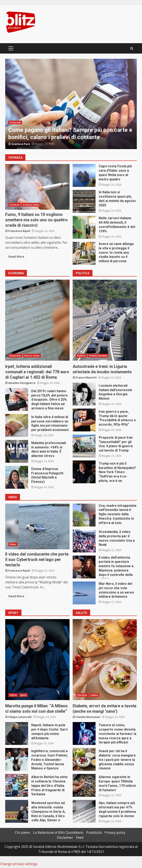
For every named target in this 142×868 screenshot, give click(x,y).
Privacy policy (115, 832)
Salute (94, 695)
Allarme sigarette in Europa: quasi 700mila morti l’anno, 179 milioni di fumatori (84, 785)
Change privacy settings (19, 864)
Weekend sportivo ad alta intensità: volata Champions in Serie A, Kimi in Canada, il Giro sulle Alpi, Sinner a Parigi (17, 811)
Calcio (13, 695)
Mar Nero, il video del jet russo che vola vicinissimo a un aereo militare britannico (84, 593)
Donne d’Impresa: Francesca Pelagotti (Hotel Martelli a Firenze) (17, 477)
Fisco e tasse (32, 356)
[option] (71, 104)
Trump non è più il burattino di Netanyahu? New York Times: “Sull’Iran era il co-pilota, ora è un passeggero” (84, 472)
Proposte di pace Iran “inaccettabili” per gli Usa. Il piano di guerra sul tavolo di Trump (84, 446)
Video (13, 544)
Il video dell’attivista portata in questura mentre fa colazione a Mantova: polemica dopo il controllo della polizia (84, 567)
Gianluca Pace (21, 144)
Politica (81, 356)
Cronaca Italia (31, 205)
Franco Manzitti (86, 378)
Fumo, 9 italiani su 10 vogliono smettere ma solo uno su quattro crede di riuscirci (37, 187)
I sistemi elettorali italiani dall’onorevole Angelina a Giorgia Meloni (84, 394)
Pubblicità (94, 832)
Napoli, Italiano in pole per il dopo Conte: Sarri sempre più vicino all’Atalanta (17, 733)
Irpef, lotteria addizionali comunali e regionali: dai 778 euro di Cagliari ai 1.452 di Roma (37, 320)
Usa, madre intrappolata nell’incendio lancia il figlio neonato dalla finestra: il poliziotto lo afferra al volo (84, 515)
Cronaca (14, 205)
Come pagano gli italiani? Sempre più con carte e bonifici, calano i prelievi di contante (71, 104)
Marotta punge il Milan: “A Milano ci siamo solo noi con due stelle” (37, 660)
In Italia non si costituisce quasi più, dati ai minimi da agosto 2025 (84, 201)
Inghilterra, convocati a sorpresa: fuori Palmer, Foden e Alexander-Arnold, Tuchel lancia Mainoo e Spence (17, 759)
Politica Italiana (98, 356)
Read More (16, 256)
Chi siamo (22, 832)
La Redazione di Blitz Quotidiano (58, 832)
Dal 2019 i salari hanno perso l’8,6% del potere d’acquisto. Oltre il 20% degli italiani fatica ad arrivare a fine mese (17, 399)
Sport (23, 695)
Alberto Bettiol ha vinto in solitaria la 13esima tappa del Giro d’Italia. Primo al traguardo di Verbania (17, 785)
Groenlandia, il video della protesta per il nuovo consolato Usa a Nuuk (84, 541)
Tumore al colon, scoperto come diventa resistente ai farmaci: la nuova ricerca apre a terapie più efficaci (84, 733)
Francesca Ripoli (19, 231)
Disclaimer (65, 837)
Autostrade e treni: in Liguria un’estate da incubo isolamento (105, 320)
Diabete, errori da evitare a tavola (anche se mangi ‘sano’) (105, 660)
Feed (80, 837)
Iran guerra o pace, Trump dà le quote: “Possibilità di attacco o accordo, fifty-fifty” (84, 420)
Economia (15, 122)
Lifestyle (82, 695)
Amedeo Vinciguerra (22, 383)
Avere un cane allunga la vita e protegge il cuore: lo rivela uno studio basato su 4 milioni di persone (84, 253)
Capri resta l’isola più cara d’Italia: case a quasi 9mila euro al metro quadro (84, 175)
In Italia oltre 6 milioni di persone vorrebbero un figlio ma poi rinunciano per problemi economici (17, 425)
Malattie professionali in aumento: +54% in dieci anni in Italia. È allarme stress (17, 451)
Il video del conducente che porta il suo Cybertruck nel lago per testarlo (37, 526)
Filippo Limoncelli (20, 717)
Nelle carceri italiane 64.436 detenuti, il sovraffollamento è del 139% (84, 227)
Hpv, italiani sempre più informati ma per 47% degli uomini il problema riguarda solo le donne (84, 811)
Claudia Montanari (88, 717)
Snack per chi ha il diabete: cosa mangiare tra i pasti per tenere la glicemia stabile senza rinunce (84, 759)
